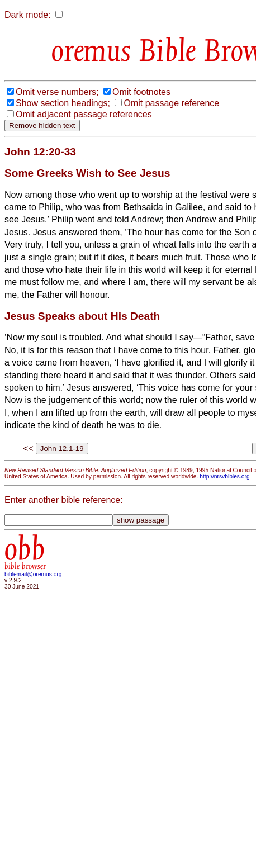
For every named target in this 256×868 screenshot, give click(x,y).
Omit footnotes (141, 92)
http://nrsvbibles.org (224, 476)
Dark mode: (28, 15)
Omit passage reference (171, 103)
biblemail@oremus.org (33, 574)
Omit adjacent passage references (84, 114)
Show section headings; (63, 103)
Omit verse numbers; (57, 92)
